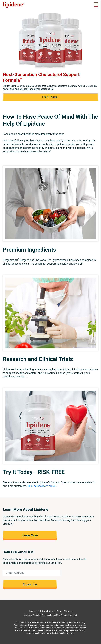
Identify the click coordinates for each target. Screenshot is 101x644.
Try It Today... (50, 97)
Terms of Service (64, 611)
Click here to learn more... (42, 486)
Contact (33, 611)
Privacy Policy (46, 611)
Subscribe (30, 584)
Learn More (30, 535)
